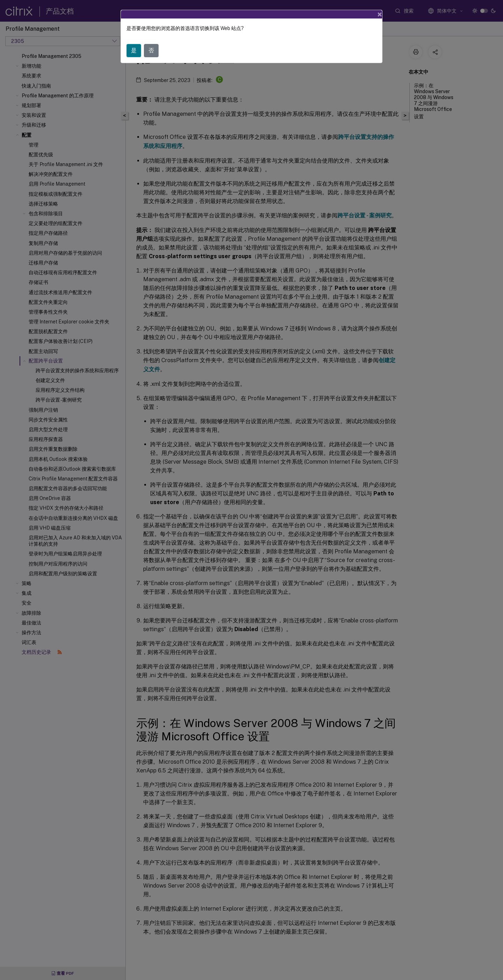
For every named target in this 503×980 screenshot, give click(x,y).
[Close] (380, 14)
